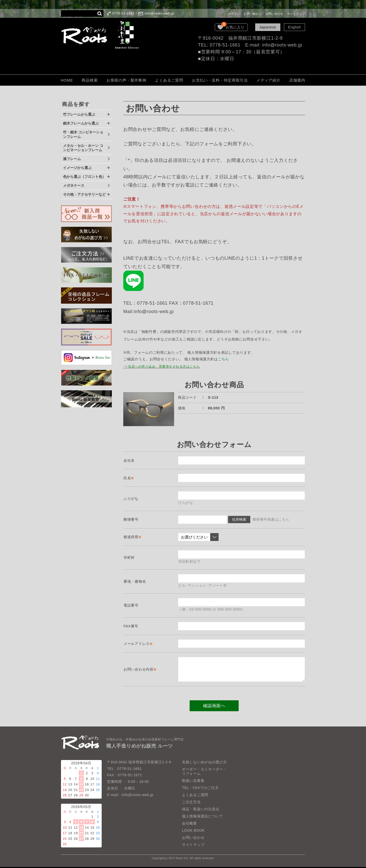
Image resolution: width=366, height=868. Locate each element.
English (294, 27)
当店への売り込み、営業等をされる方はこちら (167, 367)
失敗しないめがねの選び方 (204, 763)
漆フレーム (72, 159)
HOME (67, 80)
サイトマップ (296, 14)
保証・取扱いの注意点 (201, 810)
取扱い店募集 (193, 782)
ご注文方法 (191, 803)
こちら (223, 359)
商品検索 (90, 80)
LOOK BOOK (193, 831)
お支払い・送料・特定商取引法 (220, 80)
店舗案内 (297, 80)
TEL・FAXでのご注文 (200, 789)
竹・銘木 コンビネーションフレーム (83, 134)
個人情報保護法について (203, 817)
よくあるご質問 (169, 80)
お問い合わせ (274, 14)
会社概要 (189, 824)
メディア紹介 (268, 80)
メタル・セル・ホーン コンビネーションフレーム (83, 148)
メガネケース (74, 185)
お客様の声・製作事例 (126, 80)
